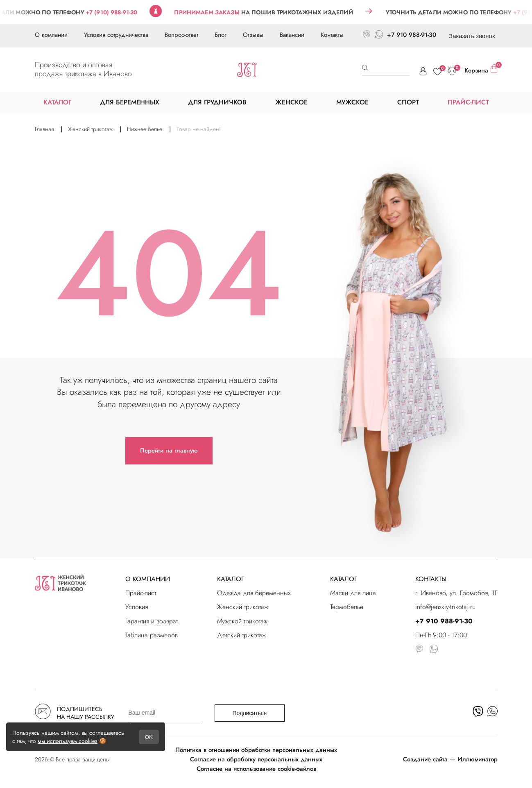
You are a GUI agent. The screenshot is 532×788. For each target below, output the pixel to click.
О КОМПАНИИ (148, 579)
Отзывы (253, 35)
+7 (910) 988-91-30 (121, 12)
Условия (137, 607)
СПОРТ (408, 102)
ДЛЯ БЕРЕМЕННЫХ (130, 102)
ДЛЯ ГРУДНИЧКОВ (217, 102)
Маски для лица (353, 593)
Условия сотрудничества (116, 35)
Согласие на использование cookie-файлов (256, 769)
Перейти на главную (169, 451)
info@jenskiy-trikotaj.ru (445, 607)
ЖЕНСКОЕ (291, 102)
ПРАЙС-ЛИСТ (468, 102)
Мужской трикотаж (242, 621)
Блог (221, 35)
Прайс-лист (141, 593)
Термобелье (347, 607)
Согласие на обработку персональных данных (256, 759)
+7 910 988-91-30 (412, 35)
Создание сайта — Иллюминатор (450, 759)
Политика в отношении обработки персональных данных (256, 750)
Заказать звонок (472, 36)
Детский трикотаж (241, 635)
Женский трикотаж (242, 607)
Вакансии (292, 35)
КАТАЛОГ (231, 579)
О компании (51, 35)
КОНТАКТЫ (431, 579)
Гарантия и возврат (152, 621)
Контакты (332, 35)
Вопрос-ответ (181, 35)
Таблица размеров (152, 635)
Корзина (481, 70)
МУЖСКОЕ (352, 102)
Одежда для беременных (254, 593)
